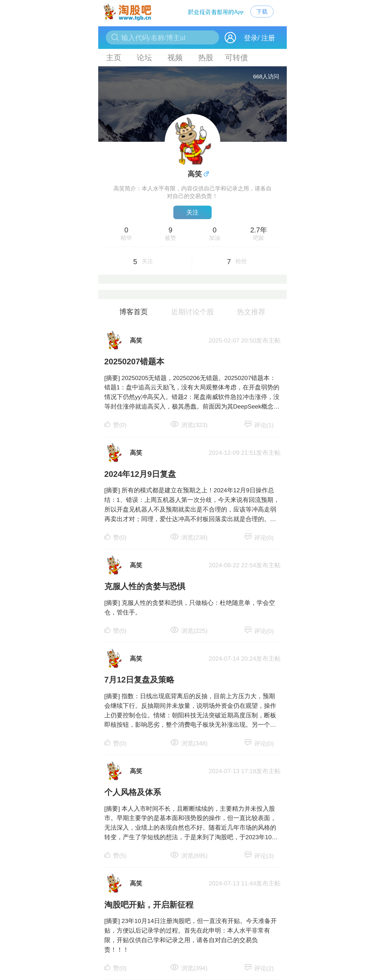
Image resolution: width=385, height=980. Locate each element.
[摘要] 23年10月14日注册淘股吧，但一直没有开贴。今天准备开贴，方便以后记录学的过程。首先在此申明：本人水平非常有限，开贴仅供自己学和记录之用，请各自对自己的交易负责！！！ (191, 935)
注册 (268, 38)
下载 (262, 12)
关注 (192, 212)
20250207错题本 (134, 362)
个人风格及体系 (133, 792)
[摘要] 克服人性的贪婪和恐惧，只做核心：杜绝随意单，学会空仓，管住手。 (190, 608)
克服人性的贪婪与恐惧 (145, 586)
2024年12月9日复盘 (140, 474)
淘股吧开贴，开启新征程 (149, 905)
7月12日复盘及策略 (139, 680)
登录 (251, 38)
